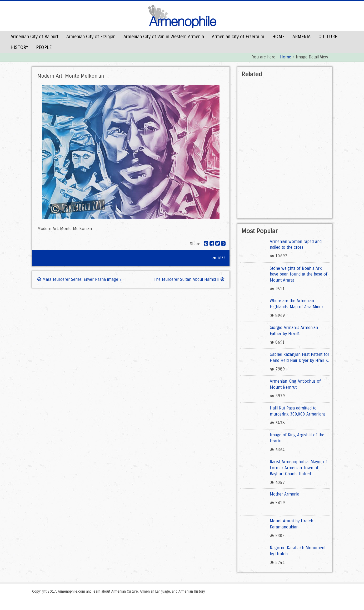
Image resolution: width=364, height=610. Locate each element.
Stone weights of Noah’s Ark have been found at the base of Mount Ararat (299, 274)
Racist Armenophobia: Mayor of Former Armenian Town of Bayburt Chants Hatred (298, 468)
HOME (278, 37)
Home (286, 57)
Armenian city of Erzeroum (238, 37)
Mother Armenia (285, 494)
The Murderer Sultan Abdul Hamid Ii (189, 279)
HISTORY (19, 47)
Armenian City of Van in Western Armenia (164, 37)
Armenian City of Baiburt (34, 37)
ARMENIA (301, 37)
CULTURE (328, 37)
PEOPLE (44, 47)
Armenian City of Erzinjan (91, 37)
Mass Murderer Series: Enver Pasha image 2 (80, 279)
